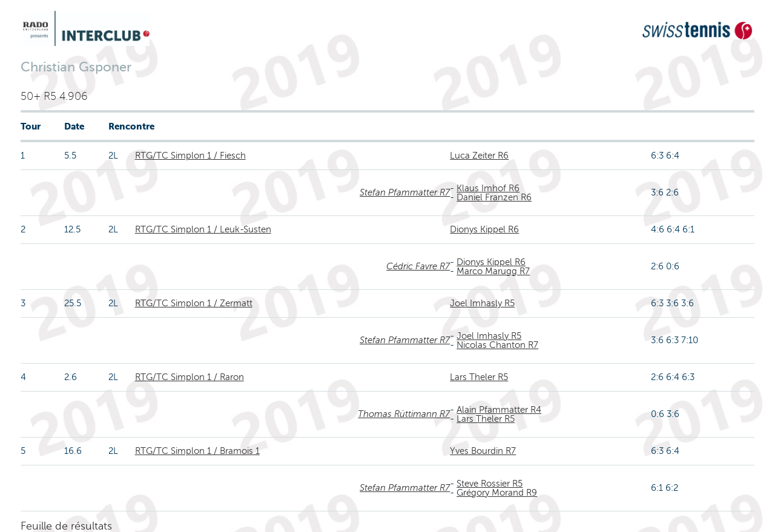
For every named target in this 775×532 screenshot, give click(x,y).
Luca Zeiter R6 (479, 156)
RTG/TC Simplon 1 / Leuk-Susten (203, 229)
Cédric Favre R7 (418, 266)
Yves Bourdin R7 (483, 451)
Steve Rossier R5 (490, 484)
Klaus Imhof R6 (488, 188)
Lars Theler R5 (479, 377)
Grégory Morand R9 (497, 493)
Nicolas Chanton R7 (497, 345)
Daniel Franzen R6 (494, 197)
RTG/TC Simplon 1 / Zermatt (194, 303)
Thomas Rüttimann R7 (404, 414)
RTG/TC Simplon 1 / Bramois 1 (197, 451)
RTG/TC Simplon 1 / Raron (190, 377)
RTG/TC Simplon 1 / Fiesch (190, 156)
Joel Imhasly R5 (482, 303)
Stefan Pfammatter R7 (405, 192)
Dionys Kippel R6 (484, 229)
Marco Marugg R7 (493, 271)
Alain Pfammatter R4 (499, 410)
